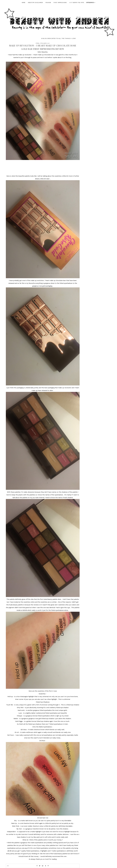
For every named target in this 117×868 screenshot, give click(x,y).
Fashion (48, 3)
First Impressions (60, 3)
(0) (8, 866)
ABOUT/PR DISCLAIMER (35, 3)
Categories (90, 3)
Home (24, 3)
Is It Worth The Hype (77, 3)
